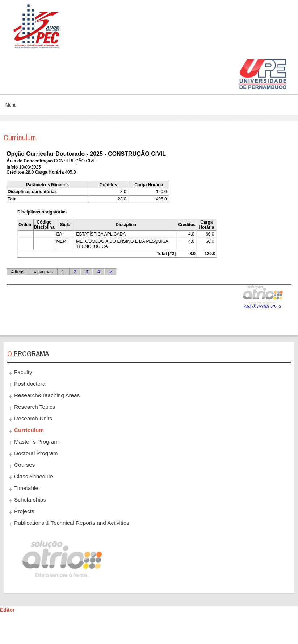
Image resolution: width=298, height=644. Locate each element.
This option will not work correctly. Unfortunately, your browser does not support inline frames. (149, 238)
